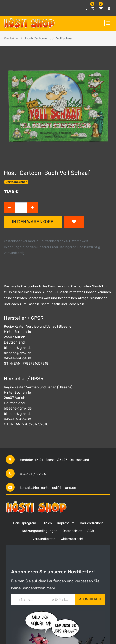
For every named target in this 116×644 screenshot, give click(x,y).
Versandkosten (44, 539)
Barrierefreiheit (91, 523)
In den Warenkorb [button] (33, 222)
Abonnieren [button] (90, 599)
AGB (91, 531)
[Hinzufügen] (32, 208)
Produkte (11, 38)
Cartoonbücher (16, 182)
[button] (74, 222)
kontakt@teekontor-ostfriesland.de (48, 488)
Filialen (47, 523)
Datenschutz (72, 531)
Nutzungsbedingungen (40, 531)
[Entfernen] (9, 208)
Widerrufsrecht (72, 539)
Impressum (66, 523)
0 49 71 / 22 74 (33, 474)
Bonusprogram (25, 523)
